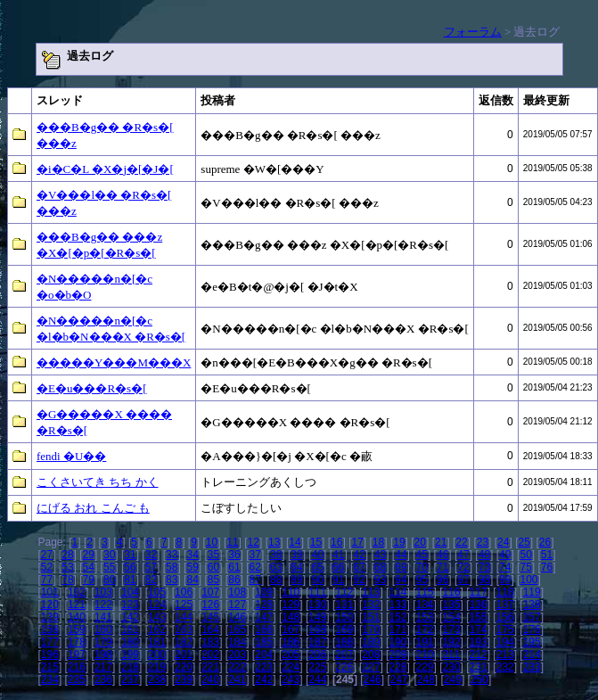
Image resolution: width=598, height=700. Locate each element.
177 (50, 642)
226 (344, 667)
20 (420, 542)
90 (318, 580)
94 (401, 580)
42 (359, 555)
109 (264, 592)
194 (505, 642)
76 (547, 567)
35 (213, 555)
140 (77, 617)
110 (291, 592)
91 (338, 580)
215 (50, 667)
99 (505, 580)
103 (103, 592)
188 (344, 642)
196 (50, 655)
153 (425, 617)
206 (317, 655)
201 (184, 655)
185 (264, 642)
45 (422, 555)
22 (461, 542)
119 (532, 592)
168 (317, 630)
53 (67, 567)
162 (157, 630)
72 (463, 567)
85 (213, 580)
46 (442, 555)
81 (130, 580)
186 (291, 642)
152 (397, 617)
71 (442, 567)
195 (532, 642)
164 (210, 630)
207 (344, 655)
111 (317, 592)
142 (130, 617)
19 (399, 542)
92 (359, 580)
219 (157, 667)
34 (192, 555)
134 (425, 605)
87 (255, 580)
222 (237, 667)
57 (151, 567)
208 (371, 655)
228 (397, 667)
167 (291, 630)
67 (359, 567)
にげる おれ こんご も (93, 508)
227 (371, 667)
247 (399, 679)
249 (453, 679)
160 (103, 630)
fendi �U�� (71, 456)
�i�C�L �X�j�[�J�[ (105, 169)
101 (50, 592)
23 (483, 542)
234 (50, 679)
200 (157, 655)
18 (378, 542)
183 (210, 642)
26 (545, 542)
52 (47, 567)
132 (371, 605)
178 (77, 642)
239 (184, 679)
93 (380, 580)
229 (425, 667)
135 (452, 605)
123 (130, 605)
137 (505, 605)
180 (130, 642)
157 (532, 617)
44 (401, 555)
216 (77, 667)
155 (479, 617)
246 (373, 679)
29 (89, 555)
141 (103, 617)
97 (463, 580)
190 (397, 642)
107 (210, 592)
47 (463, 555)
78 (67, 580)
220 (184, 667)
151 (371, 617)
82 (151, 580)
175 (505, 630)
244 (317, 679)
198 (103, 655)
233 (532, 667)
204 (264, 655)
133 (397, 605)
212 (479, 655)
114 (397, 592)
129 (291, 605)
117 (479, 592)
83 (172, 580)
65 (318, 567)
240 (210, 679)
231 (479, 667)
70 (422, 567)
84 (192, 580)
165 (237, 630)
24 (503, 542)
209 (397, 655)
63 (276, 567)
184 (237, 642)
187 (317, 642)
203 (237, 655)
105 (157, 592)
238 (157, 679)
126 (210, 605)
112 (344, 592)
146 (237, 617)
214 (532, 655)
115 (425, 592)
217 (103, 667)
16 (336, 542)
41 (338, 555)
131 (344, 605)
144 (184, 617)
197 (77, 655)
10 (212, 542)
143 (157, 617)
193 (479, 642)
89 (296, 580)
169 (344, 630)
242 (264, 679)
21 (441, 542)
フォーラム (473, 32)
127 (237, 605)
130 (317, 605)
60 (213, 567)
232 (505, 667)
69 (401, 567)
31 (130, 555)
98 (484, 580)
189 (371, 642)
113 (371, 592)
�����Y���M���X (114, 362)
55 (109, 567)
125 (184, 605)
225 (317, 667)
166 (264, 630)
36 (234, 555)
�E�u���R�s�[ (92, 388)
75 (525, 567)
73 (484, 567)
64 (296, 567)
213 (505, 655)
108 (237, 592)
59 (192, 567)
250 (479, 679)
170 (371, 630)
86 (234, 580)
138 (532, 605)
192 (452, 642)
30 (109, 555)
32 (151, 555)
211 (452, 655)
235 (77, 679)
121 (77, 605)
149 (317, 617)
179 (103, 642)
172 (425, 630)
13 (274, 542)
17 (357, 542)
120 (50, 605)
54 (89, 567)
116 (452, 592)
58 (172, 567)
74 (505, 567)
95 (422, 580)
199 (130, 655)
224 (291, 667)
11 (232, 542)
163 (184, 630)
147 (264, 617)
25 (524, 542)
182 (184, 642)
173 (452, 630)
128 (264, 605)
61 (234, 567)
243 (291, 679)
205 (291, 655)
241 (237, 679)
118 (505, 592)
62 (255, 567)
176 (532, 630)
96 (442, 580)
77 (47, 580)
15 (316, 542)
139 (50, 617)
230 (452, 667)
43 (380, 555)
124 (157, 605)
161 (130, 630)
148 (291, 617)
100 (528, 580)
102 (77, 592)
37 (255, 555)
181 (157, 642)
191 (425, 642)
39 (296, 555)
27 (47, 555)
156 (505, 617)
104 (130, 592)
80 (109, 580)
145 (210, 617)
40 (318, 555)
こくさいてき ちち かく (98, 482)
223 (264, 667)
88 (276, 580)
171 (397, 630)
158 (50, 630)
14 (295, 542)
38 (276, 555)
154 (452, 617)
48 (484, 555)
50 (525, 555)
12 (254, 542)
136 (479, 605)
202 (210, 655)
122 (103, 605)
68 (380, 567)
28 (67, 555)
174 (479, 630)
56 (130, 567)
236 (103, 679)
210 (425, 655)
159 (77, 630)
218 (130, 667)
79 (89, 580)
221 (210, 667)
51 (547, 555)
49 (505, 555)
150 (344, 617)
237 (130, 679)
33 (172, 555)
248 (426, 679)
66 (338, 567)
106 (184, 592)
